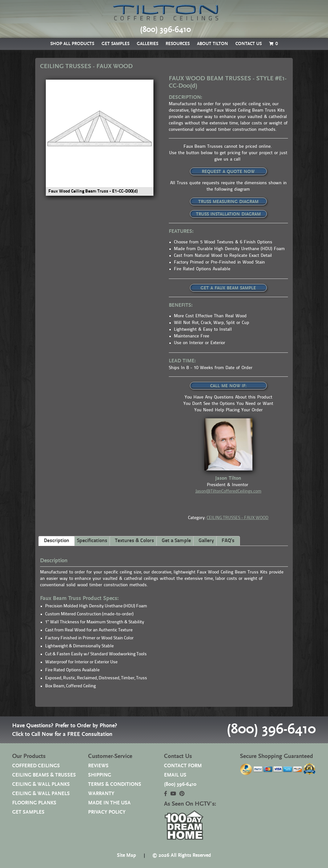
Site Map (127, 855)
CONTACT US (249, 44)
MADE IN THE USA (109, 803)
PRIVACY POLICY (107, 812)
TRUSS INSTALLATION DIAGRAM (228, 214)
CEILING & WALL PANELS (41, 794)
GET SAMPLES (115, 44)
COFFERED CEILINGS (36, 766)
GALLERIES (148, 44)
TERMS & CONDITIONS (115, 784)
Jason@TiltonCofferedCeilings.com (228, 491)
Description (57, 541)
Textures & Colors (135, 541)
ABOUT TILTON (213, 44)
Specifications (92, 541)
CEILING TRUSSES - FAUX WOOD (238, 518)
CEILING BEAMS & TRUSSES (44, 775)
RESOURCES (178, 44)
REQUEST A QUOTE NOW (228, 172)
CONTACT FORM (183, 766)
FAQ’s (228, 541)
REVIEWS (98, 766)
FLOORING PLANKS (34, 803)
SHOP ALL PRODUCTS (72, 44)
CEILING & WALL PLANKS (41, 784)
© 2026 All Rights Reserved (182, 855)
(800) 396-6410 (271, 729)
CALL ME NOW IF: (228, 386)
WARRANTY (101, 794)
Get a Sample (176, 541)
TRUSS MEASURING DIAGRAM (228, 202)
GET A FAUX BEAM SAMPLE (228, 288)
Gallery (206, 541)
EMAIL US (175, 775)
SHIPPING (100, 775)
